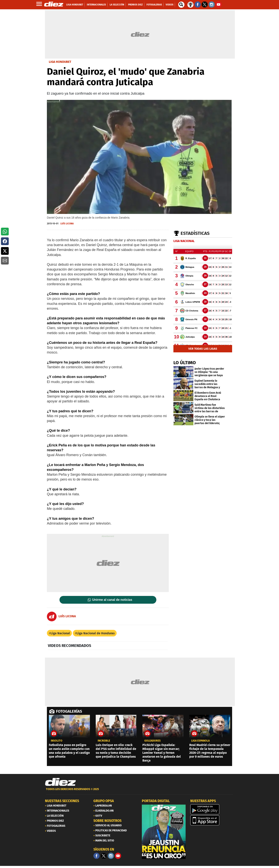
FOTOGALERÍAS (69, 711)
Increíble (104, 741)
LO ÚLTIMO (185, 363)
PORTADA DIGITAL (156, 801)
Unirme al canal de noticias (112, 600)
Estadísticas (195, 233)
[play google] (212, 809)
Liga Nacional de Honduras (96, 633)
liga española (200, 741)
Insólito (57, 741)
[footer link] (139, 791)
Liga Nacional (60, 633)
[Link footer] (60, 782)
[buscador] (181, 5)
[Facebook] (96, 856)
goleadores (152, 741)
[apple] (212, 820)
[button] (5, 232)
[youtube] (118, 856)
